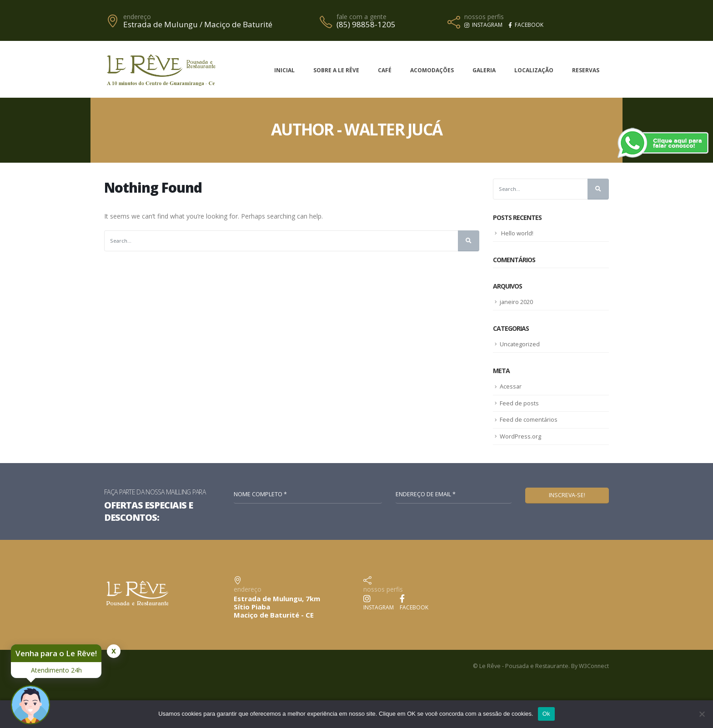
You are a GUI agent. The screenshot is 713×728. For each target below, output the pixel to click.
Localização (534, 70)
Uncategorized (520, 344)
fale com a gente (362, 17)
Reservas (586, 70)
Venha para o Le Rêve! (56, 653)
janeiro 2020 (517, 302)
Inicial (284, 70)
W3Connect (593, 666)
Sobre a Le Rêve (336, 70)
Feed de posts (519, 403)
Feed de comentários (529, 419)
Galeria (484, 70)
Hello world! (517, 233)
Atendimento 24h (56, 670)
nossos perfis (484, 17)
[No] (702, 714)
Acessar (511, 386)
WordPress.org (520, 436)
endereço (137, 17)
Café (385, 70)
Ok (546, 714)
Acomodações (432, 70)
